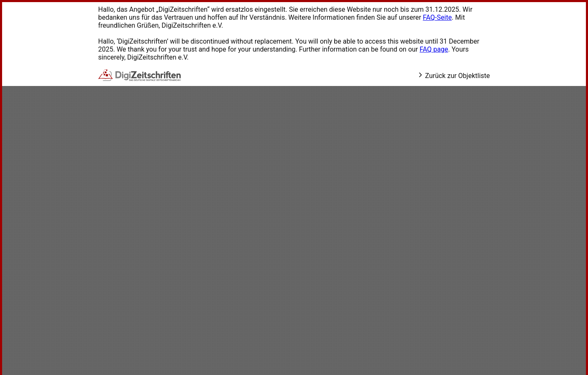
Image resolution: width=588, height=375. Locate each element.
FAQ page (434, 49)
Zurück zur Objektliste (454, 76)
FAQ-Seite (437, 17)
